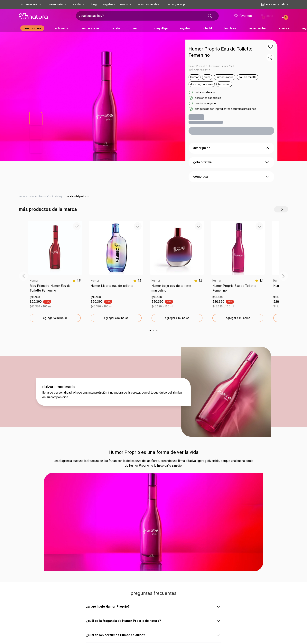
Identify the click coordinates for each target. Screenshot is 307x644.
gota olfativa (231, 156)
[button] (270, 47)
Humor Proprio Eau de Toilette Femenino (220, 49)
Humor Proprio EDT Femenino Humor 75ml (211, 60)
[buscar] (211, 16)
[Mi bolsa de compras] (284, 16)
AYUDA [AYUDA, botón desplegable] (79, 4)
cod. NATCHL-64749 (199, 63)
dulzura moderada (59, 278)
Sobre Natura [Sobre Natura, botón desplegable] (31, 4)
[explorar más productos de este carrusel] (281, 203)
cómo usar (231, 170)
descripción (231, 142)
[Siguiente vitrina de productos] (284, 218)
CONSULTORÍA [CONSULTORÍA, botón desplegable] (57, 4)
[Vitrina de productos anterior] (23, 218)
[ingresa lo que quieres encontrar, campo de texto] (115, 16)
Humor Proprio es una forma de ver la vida (154, 343)
